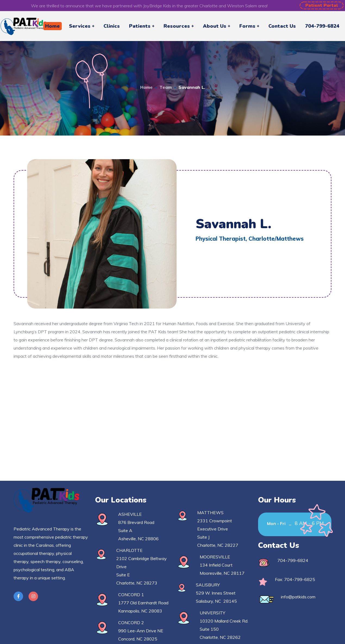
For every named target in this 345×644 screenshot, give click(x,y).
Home (146, 87)
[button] (322, 5)
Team (166, 87)
